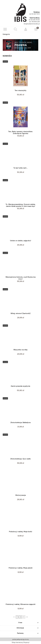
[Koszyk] (36, 29)
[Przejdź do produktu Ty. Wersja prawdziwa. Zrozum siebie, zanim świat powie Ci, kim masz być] (20, 192)
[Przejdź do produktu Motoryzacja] (20, 483)
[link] (20, 45)
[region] (20, 45)
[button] (5, 29)
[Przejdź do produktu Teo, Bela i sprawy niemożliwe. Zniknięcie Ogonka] (20, 117)
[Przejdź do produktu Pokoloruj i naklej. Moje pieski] (20, 556)
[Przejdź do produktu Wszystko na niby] (20, 337)
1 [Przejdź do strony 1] (17, 617)
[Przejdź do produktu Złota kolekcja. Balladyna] (20, 410)
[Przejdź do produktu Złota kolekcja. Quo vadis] (20, 447)
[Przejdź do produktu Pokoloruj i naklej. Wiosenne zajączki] (20, 592)
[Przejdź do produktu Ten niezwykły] (20, 76)
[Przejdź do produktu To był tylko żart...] (20, 156)
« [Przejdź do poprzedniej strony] (14, 617)
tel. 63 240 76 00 (34, 20)
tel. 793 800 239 (34, 22)
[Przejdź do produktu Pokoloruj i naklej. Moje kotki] (20, 519)
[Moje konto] (26, 29)
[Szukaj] (15, 29)
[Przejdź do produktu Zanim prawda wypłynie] (20, 374)
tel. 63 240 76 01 (34, 14)
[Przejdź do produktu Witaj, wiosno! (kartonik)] (20, 301)
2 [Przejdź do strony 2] (20, 617)
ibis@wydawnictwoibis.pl (32, 24)
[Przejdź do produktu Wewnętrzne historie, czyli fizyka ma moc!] (20, 265)
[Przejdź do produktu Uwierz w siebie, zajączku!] (20, 228)
